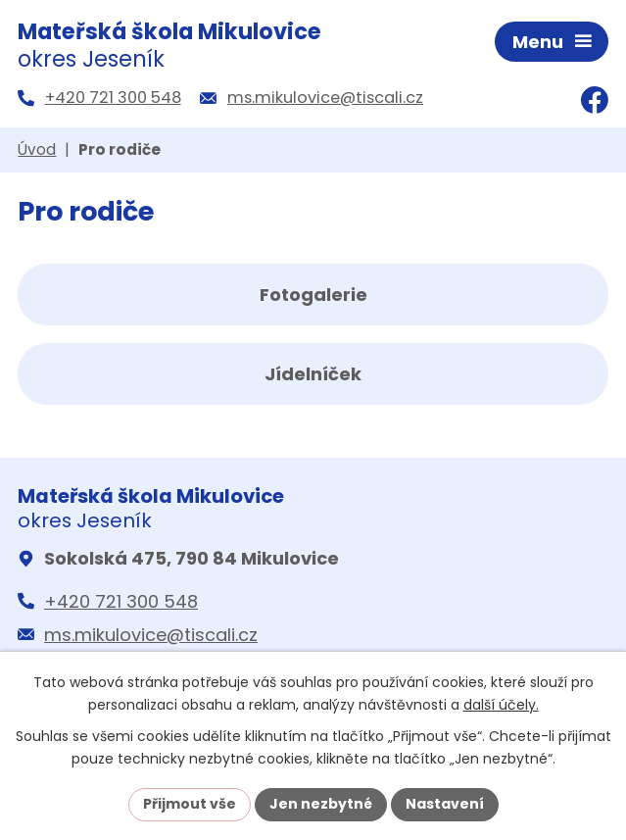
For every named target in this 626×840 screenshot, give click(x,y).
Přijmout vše (190, 804)
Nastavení (445, 804)
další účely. (501, 705)
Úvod (37, 149)
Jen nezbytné (321, 804)
